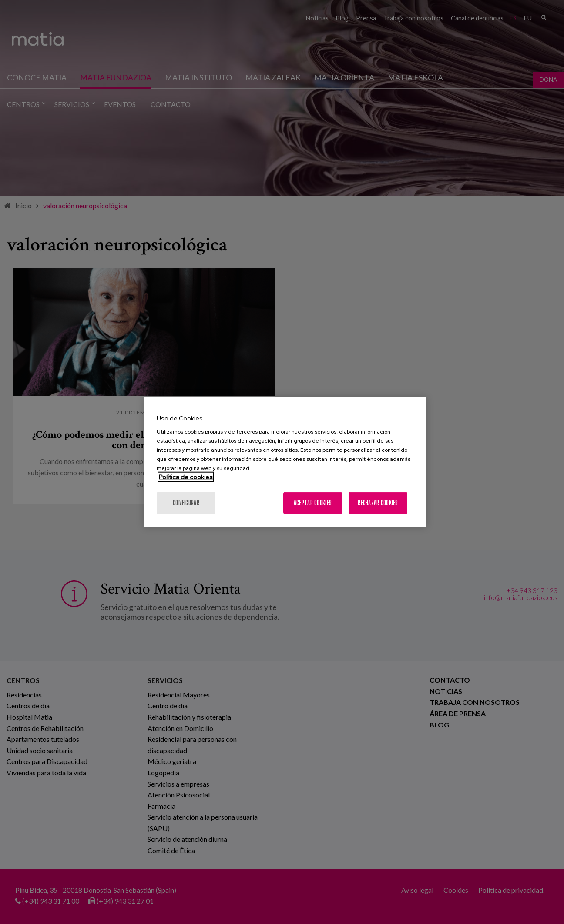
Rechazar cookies (378, 503)
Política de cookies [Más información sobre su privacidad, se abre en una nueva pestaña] (186, 477)
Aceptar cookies (313, 503)
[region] (285, 462)
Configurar (186, 503)
